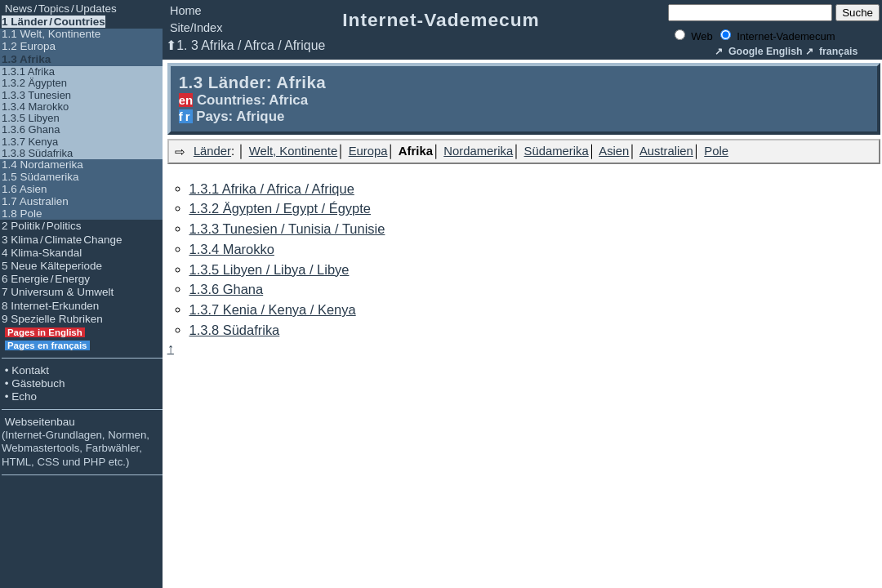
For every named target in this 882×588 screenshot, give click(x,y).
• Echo (19, 396)
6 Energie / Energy (46, 279)
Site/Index (196, 28)
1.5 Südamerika (40, 177)
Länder (212, 151)
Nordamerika (478, 151)
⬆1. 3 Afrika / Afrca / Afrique (245, 45)
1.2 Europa (29, 46)
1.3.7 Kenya (30, 142)
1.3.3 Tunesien (36, 95)
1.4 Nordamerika (42, 165)
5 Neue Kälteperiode (52, 266)
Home (186, 11)
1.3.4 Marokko (35, 107)
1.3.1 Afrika (28, 71)
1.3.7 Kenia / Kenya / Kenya (273, 310)
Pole (716, 151)
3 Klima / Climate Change (62, 240)
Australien (666, 151)
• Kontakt (25, 370)
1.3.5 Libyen (31, 118)
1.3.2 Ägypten (34, 83)
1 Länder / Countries (53, 22)
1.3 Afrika (26, 59)
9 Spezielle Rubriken (52, 319)
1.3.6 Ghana (31, 129)
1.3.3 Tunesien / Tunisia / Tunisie (287, 229)
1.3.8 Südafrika (37, 153)
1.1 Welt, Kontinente (51, 34)
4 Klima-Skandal (42, 253)
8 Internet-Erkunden (50, 306)
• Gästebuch (33, 383)
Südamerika (557, 151)
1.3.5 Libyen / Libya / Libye (269, 269)
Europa (368, 151)
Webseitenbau (76, 442)
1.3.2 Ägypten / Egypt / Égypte (280, 208)
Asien (614, 151)
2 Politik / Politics (42, 226)
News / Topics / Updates (59, 9)
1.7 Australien (35, 201)
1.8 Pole (22, 214)
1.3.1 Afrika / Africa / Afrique (272, 189)
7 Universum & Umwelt (58, 292)
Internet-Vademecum (441, 20)
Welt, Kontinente (294, 151)
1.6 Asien (24, 189)
